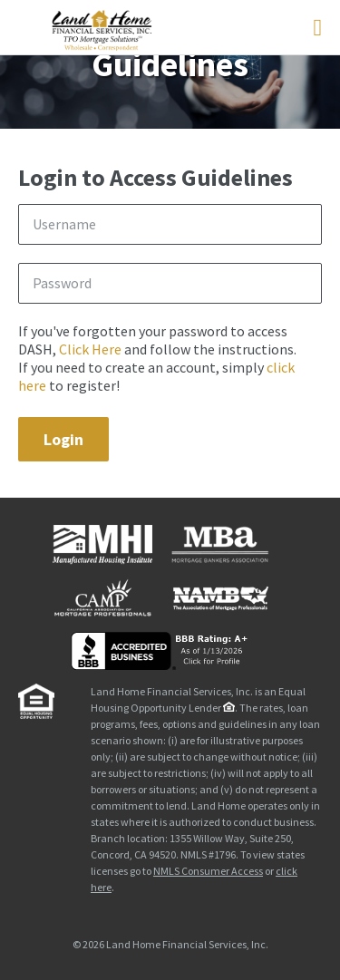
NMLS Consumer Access (208, 871)
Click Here (90, 349)
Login (63, 439)
